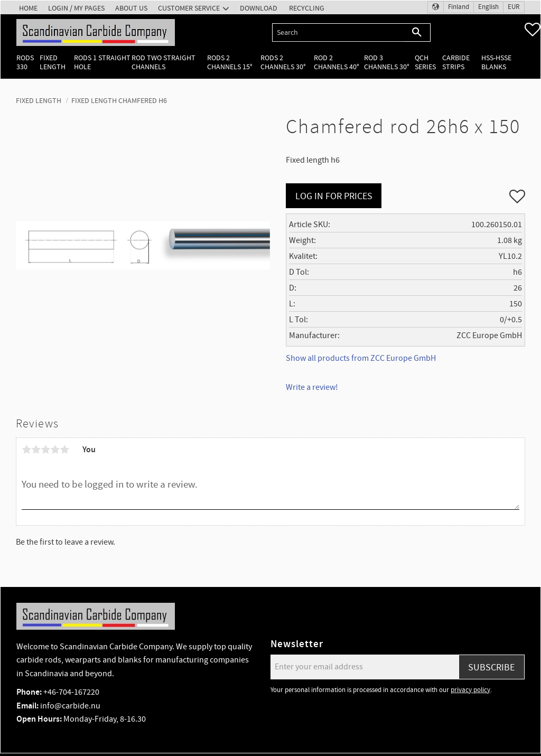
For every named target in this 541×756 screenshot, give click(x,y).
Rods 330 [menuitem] (25, 62)
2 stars (36, 450)
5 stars (64, 450)
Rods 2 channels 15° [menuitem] (230, 62)
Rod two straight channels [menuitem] (164, 62)
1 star (26, 450)
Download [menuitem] (259, 8)
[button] (533, 30)
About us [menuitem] (131, 8)
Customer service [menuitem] (189, 8)
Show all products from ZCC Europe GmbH (361, 358)
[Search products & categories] (338, 32)
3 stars (45, 450)
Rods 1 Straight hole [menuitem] (102, 62)
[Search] (417, 32)
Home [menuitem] (28, 8)
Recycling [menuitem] (307, 8)
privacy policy (470, 690)
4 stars (55, 450)
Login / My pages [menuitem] (76, 8)
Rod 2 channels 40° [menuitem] (337, 62)
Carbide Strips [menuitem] (456, 62)
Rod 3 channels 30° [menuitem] (387, 62)
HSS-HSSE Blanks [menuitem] (496, 62)
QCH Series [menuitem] (425, 62)
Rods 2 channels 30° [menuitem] (283, 62)
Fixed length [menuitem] (53, 62)
